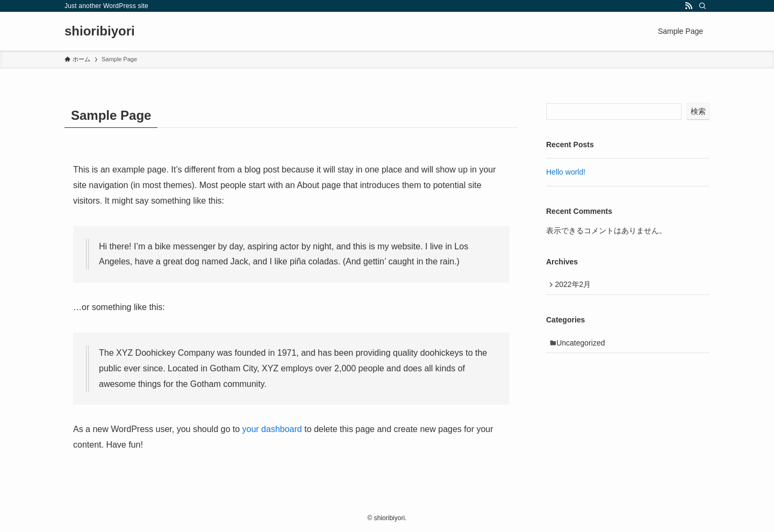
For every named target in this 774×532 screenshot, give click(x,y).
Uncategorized (584, 346)
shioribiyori (100, 31)
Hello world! (566, 172)
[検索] (703, 6)
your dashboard (272, 429)
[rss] (689, 6)
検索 (698, 111)
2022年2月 (575, 285)
